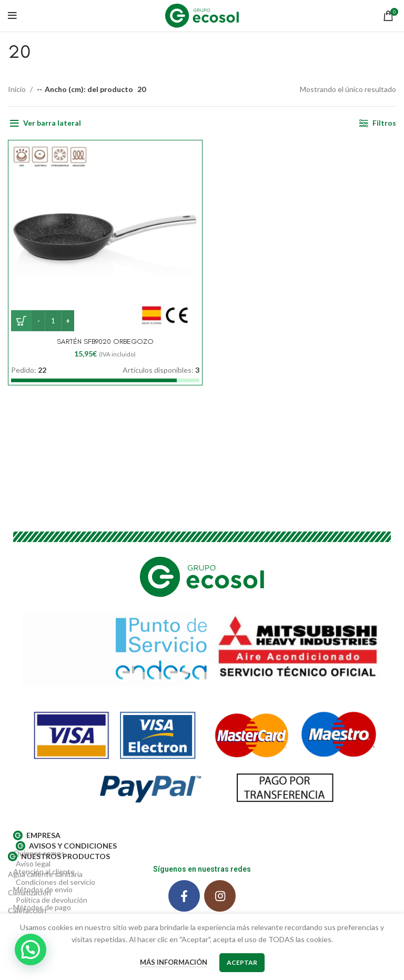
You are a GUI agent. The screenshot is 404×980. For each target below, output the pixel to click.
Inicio (18, 89)
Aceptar (242, 962)
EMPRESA (37, 835)
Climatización (29, 892)
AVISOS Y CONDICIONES (66, 846)
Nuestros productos (59, 856)
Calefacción (27, 910)
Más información (174, 962)
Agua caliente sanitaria (45, 874)
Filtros (384, 123)
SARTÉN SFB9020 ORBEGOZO (105, 341)
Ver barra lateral (52, 123)
